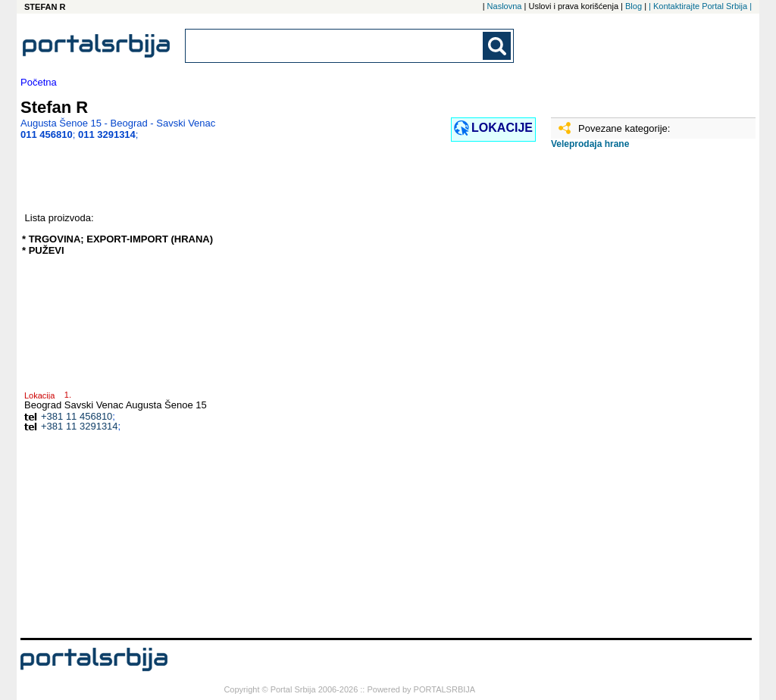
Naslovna (505, 6)
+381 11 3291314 (80, 426)
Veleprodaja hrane (590, 144)
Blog (634, 6)
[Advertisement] (627, 399)
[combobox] (335, 46)
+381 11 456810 (77, 416)
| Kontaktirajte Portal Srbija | (700, 6)
